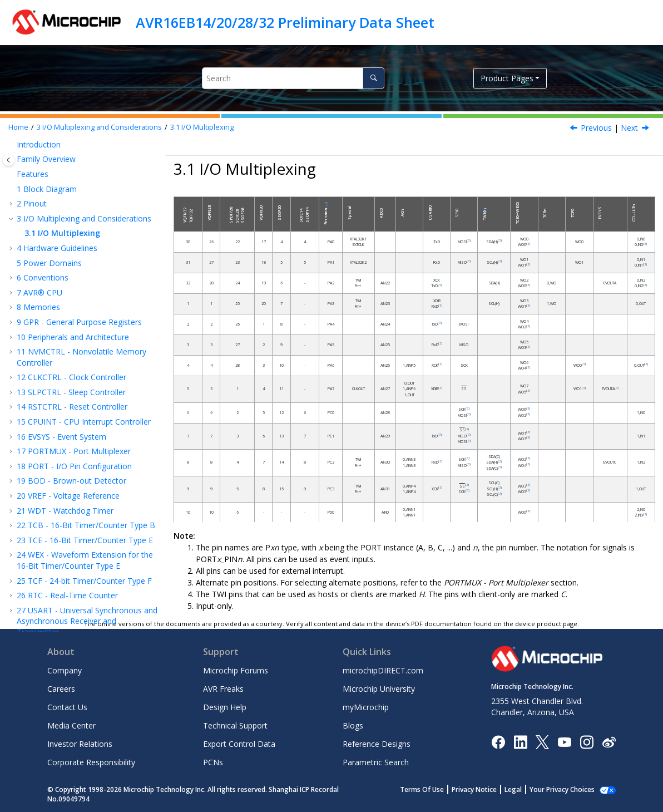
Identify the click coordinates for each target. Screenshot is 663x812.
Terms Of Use (434, 789)
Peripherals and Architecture (73, 337)
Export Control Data (239, 744)
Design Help (225, 707)
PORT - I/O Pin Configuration (74, 466)
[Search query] (293, 78)
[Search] (373, 78)
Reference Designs (377, 744)
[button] (12, 145)
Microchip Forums (236, 670)
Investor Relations (80, 744)
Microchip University (379, 689)
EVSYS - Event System (61, 437)
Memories (38, 307)
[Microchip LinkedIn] (520, 741)
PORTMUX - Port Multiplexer (74, 451)
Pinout (32, 203)
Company (65, 670)
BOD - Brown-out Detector (71, 481)
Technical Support (235, 725)
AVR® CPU (39, 292)
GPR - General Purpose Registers (79, 322)
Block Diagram (47, 189)
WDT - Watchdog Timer (65, 511)
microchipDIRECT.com (383, 670)
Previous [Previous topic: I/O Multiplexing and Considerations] (596, 128)
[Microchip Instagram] (587, 741)
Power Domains (49, 263)
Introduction (39, 144)
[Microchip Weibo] (609, 742)
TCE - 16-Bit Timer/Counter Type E (85, 540)
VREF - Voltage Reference (68, 496)
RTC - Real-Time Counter (67, 595)
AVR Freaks (223, 689)
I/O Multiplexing (202, 127)
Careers (61, 689)
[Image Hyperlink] (564, 742)
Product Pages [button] (507, 78)
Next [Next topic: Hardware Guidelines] (629, 128)
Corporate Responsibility (91, 762)
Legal (525, 789)
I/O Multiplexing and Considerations (99, 127)
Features (33, 174)
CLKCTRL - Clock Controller (71, 377)
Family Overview (46, 159)
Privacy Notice (486, 789)
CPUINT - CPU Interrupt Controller (84, 422)
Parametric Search (376, 762)
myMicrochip (366, 707)
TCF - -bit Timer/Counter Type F (84, 581)
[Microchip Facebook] (498, 741)
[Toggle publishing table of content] (9, 160)
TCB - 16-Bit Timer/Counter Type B (86, 525)
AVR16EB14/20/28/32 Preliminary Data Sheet (285, 22)
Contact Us (67, 707)
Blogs (353, 725)
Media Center (71, 725)
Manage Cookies (568, 789)
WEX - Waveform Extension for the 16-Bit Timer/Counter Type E (85, 560)
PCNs (213, 762)
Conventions (43, 277)
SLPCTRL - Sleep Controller (71, 392)
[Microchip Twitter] (542, 741)
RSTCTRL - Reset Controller (72, 407)
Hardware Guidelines (57, 248)
